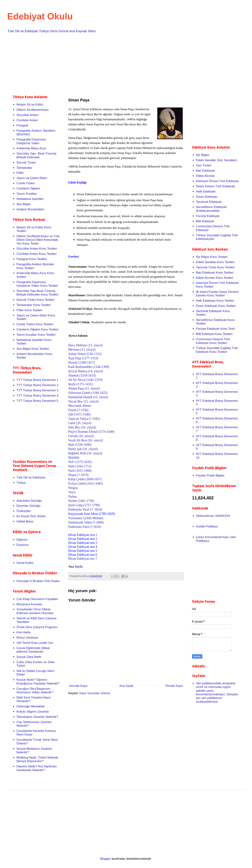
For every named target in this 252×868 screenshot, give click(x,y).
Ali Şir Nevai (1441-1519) (85, 380)
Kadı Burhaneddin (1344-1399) (89, 367)
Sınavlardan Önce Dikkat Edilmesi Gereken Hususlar (35, 611)
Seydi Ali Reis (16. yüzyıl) (86, 440)
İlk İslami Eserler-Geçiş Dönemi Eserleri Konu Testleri (217, 294)
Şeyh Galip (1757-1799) (84, 505)
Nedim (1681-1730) (81, 501)
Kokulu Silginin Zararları (33, 712)
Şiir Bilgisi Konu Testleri (212, 257)
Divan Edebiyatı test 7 (83, 559)
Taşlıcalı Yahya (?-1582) (84, 419)
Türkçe (21, 483)
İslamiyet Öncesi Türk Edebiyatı (217, 181)
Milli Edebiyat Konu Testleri (214, 334)
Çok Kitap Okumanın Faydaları (37, 599)
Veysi (72, 492)
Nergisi (73, 488)
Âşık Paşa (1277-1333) (83, 358)
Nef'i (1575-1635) (80, 462)
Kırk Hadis (23, 632)
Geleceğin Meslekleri (31, 706)
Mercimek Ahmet (80, 406)
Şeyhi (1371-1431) (80, 384)
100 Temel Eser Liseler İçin (35, 643)
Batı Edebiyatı (205, 171)
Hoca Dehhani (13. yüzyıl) (85, 345)
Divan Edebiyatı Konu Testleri (216, 306)
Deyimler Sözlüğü (28, 506)
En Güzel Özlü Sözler (31, 516)
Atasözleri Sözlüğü (29, 501)
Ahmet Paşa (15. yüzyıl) (84, 388)
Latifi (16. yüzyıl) (80, 423)
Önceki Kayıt (174, 686)
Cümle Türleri (26, 183)
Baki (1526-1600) (80, 445)
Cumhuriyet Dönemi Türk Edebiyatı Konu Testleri (213, 341)
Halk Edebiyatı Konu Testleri (215, 301)
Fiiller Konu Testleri (29, 310)
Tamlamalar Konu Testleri (34, 305)
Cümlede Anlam (27, 120)
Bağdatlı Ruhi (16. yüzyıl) (85, 453)
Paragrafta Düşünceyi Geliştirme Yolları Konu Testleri (37, 284)
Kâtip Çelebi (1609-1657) (85, 479)
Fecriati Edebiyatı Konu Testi (215, 329)
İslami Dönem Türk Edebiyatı (215, 186)
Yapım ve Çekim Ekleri (32, 178)
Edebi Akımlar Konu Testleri (215, 278)
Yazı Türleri (203, 165)
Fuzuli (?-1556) (78, 410)
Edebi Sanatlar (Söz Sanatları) (217, 160)
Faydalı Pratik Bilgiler (210, 476)
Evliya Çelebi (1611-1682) (85, 484)
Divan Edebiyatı (207, 197)
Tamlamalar (24, 168)
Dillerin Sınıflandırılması (33, 110)
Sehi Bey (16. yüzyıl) (82, 427)
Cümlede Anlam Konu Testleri (36, 254)
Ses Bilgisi (23, 204)
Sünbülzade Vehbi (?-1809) (86, 522)
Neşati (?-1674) (78, 475)
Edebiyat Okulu (40, 16)
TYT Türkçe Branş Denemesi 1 (37, 380)
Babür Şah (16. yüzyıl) (83, 449)
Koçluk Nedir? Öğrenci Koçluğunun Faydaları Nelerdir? (38, 682)
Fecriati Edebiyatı (208, 216)
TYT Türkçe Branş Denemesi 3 (37, 390)
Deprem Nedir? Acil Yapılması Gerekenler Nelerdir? (37, 768)
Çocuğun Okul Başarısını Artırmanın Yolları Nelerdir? (35, 691)
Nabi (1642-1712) (80, 466)
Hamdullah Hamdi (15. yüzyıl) (88, 397)
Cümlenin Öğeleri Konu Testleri (37, 329)
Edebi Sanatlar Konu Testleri (215, 262)
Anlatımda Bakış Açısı (31, 148)
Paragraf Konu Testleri (31, 259)
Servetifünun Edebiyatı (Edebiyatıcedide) (211, 209)
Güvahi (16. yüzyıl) (81, 436)
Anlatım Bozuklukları (30, 209)
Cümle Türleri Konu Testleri (35, 324)
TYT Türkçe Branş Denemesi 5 (37, 401)
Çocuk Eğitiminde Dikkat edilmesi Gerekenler (33, 650)
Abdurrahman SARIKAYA (213, 516)
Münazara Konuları (29, 604)
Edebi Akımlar (205, 176)
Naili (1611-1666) (80, 471)
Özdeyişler (24, 511)
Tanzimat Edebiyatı (209, 202)
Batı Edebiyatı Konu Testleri (215, 273)
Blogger (106, 859)
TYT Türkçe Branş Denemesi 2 (37, 385)
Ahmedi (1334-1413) (82, 375)
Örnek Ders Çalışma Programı (37, 627)
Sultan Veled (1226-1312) (85, 354)
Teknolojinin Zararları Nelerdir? (37, 717)
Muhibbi (74, 458)
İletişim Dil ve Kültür (30, 105)
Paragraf (22, 125)
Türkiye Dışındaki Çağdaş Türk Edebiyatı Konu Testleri (217, 350)
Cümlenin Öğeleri (28, 188)
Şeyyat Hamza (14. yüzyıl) (86, 371)
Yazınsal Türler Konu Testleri (215, 267)
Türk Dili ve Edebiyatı (31, 477)
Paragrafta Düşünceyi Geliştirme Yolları (31, 141)
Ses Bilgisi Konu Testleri (33, 349)
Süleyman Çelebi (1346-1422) (88, 393)
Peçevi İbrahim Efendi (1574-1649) (91, 432)
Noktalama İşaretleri (30, 199)
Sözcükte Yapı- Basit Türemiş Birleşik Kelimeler (36, 155)
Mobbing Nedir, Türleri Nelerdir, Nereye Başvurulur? (38, 759)
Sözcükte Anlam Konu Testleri (37, 249)
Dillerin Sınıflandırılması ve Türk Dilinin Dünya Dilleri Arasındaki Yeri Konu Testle (38, 240)
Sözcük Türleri (26, 163)
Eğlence (22, 540)
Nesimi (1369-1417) (81, 363)
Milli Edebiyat (205, 221)
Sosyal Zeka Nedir (29, 657)
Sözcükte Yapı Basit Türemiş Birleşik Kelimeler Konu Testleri (37, 293)
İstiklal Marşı (25, 521)
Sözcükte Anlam (27, 115)
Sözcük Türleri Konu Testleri (35, 300)
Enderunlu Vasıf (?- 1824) (85, 509)
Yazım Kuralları (27, 194)
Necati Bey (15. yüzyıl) (83, 401)
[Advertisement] (121, 63)
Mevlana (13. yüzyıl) (82, 350)
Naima (73, 496)
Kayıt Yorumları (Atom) (95, 693)
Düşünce (22, 545)
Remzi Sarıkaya (27, 638)
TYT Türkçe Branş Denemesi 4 (37, 396)
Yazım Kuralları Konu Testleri (36, 335)
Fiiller (20, 173)
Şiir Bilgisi (202, 155)
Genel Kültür (25, 563)
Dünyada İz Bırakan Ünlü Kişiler (38, 581)
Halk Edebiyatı (206, 192)
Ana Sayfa (75, 567)
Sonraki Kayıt (78, 686)
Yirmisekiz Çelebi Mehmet (86, 518)
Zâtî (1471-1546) (79, 414)
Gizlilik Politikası (207, 526)
